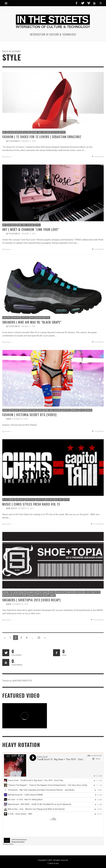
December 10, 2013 (20, 604)
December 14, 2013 (20, 419)
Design (10, 132)
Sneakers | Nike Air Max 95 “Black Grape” (32, 322)
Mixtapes (50, 500)
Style (63, 132)
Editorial (43, 592)
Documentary (32, 592)
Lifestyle (55, 132)
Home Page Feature (41, 132)
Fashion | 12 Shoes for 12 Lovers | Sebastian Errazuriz (42, 137)
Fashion (18, 132)
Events (6, 410)
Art (4, 132)
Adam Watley (12, 508)
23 (39, 638)
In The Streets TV (92, 592)
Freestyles (30, 500)
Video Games (50, 595)
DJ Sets (6, 500)
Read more (8, 157)
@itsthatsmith (13, 141)
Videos (89, 410)
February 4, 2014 (28, 141)
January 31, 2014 (28, 326)
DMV (13, 500)
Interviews (8, 595)
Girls (40, 410)
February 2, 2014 (28, 234)
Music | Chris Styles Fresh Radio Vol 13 (31, 504)
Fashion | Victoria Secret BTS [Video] (29, 415)
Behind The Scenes (11, 592)
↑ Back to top (53, 863)
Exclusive (7, 318)
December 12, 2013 (26, 508)
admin (9, 419)
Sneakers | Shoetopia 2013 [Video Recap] (31, 600)
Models (75, 410)
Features (27, 132)
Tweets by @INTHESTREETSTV (17, 681)
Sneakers (39, 318)
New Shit (59, 500)
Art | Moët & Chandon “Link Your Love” (31, 229)
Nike (32, 318)
